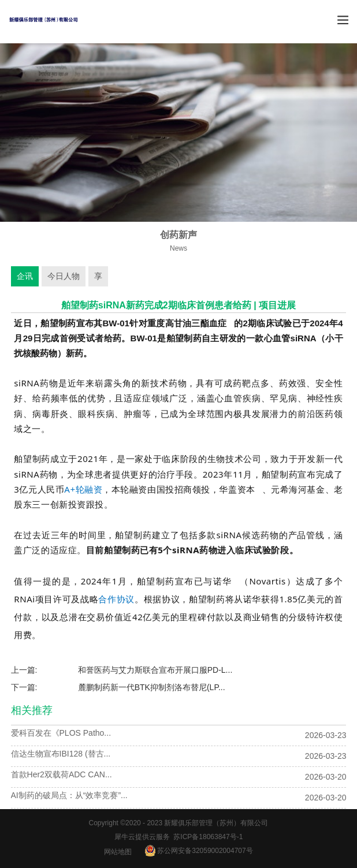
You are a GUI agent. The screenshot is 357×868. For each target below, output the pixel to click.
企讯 (25, 276)
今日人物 (64, 276)
